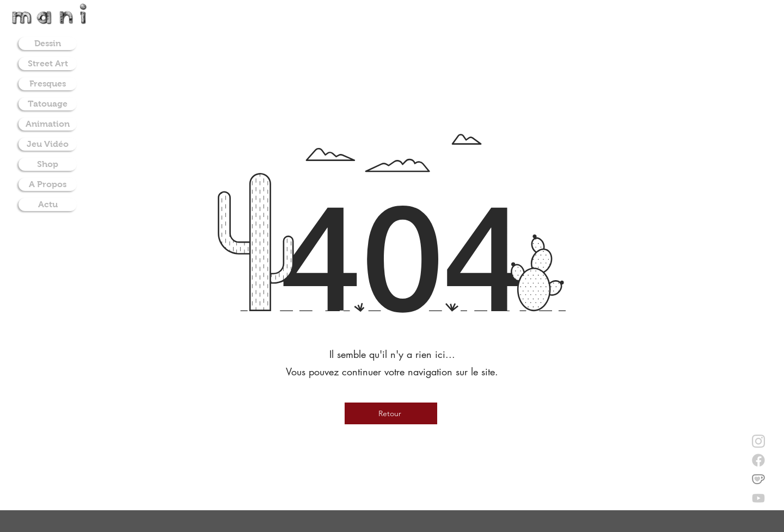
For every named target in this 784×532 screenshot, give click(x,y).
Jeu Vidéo (48, 144)
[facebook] (758, 460)
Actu (48, 204)
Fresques (48, 83)
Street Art (48, 63)
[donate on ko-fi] (758, 479)
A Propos (48, 184)
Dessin (48, 43)
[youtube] (758, 498)
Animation (48, 124)
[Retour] (391, 413)
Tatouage (48, 104)
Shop (48, 164)
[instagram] (758, 441)
